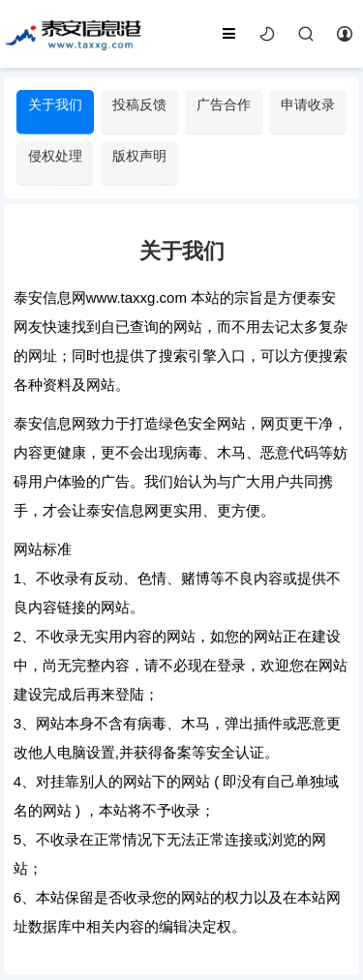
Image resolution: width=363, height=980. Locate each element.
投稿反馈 (139, 104)
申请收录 (308, 104)
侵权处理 (55, 156)
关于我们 (55, 104)
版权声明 (139, 156)
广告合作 (224, 104)
